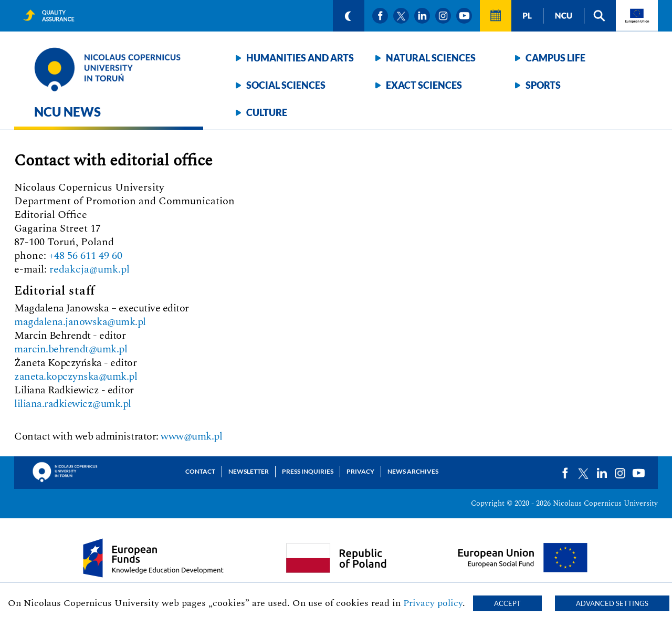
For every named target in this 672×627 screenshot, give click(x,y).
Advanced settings (612, 603)
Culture (267, 112)
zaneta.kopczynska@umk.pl (76, 377)
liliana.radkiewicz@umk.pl (73, 404)
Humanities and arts (300, 58)
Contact (200, 471)
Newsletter (249, 471)
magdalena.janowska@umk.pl (80, 322)
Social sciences (286, 85)
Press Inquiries (308, 471)
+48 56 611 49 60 (86, 256)
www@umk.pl (191, 436)
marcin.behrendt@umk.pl (71, 349)
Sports (543, 85)
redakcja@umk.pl (90, 269)
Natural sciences (431, 58)
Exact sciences (424, 85)
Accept (507, 603)
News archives (413, 471)
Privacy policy (433, 603)
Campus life (555, 58)
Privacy (360, 471)
